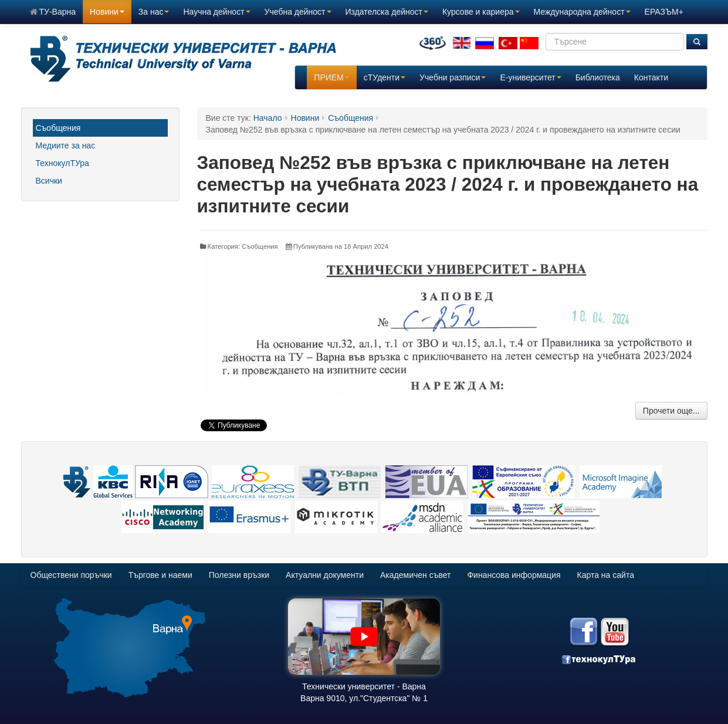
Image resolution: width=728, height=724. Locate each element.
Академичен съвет (415, 575)
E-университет (530, 77)
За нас (154, 12)
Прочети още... (671, 411)
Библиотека (598, 77)
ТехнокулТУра (62, 163)
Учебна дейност (298, 12)
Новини (107, 12)
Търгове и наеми (160, 575)
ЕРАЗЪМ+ (664, 12)
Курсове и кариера (481, 12)
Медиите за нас (66, 146)
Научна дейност (216, 12)
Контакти (651, 77)
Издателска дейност (387, 12)
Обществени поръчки (71, 575)
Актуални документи (325, 575)
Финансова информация (514, 575)
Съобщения (58, 128)
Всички (49, 181)
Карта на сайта (606, 575)
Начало (268, 118)
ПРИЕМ (331, 77)
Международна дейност (582, 12)
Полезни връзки (239, 575)
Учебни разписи (453, 77)
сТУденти (385, 77)
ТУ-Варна (53, 12)
